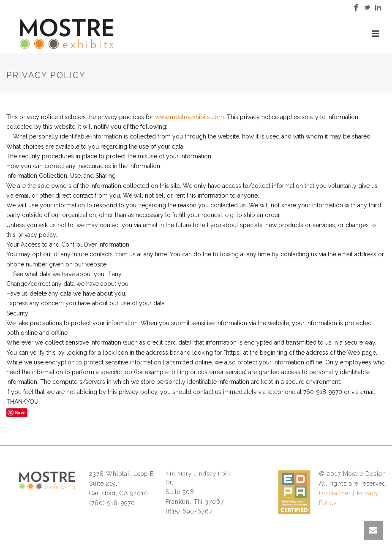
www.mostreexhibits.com (189, 117)
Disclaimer (335, 493)
